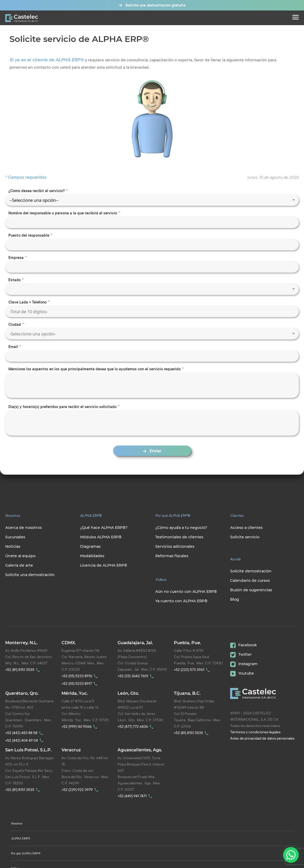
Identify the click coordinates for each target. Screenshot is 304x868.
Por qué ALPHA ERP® (26, 853)
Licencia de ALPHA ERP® (104, 565)
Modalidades (92, 556)
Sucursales (15, 537)
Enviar (152, 451)
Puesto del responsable (29, 235)
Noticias (13, 546)
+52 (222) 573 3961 (193, 669)
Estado (15, 280)
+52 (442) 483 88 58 (25, 733)
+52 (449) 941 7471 (136, 796)
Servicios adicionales (175, 546)
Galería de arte (19, 565)
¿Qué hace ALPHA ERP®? (104, 528)
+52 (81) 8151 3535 (23, 669)
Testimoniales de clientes (179, 537)
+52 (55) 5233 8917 (80, 683)
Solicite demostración (251, 571)
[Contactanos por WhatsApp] (291, 855)
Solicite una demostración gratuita (154, 5)
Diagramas (90, 546)
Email (13, 347)
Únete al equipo (20, 556)
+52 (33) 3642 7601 (137, 676)
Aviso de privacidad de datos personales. (263, 738)
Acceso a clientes (246, 528)
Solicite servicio (245, 537)
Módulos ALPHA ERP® (101, 537)
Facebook (244, 645)
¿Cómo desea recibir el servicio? (37, 191)
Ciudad (15, 324)
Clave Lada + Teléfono (27, 302)
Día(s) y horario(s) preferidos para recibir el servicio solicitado (62, 407)
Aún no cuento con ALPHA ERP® (186, 592)
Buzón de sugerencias (251, 590)
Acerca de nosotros (23, 528)
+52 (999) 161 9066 (80, 726)
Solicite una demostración (30, 575)
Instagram (244, 664)
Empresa (16, 258)
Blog (235, 599)
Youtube (242, 673)
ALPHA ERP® (21, 838)
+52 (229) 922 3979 (81, 790)
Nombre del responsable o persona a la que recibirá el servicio (63, 213)
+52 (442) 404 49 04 (25, 740)
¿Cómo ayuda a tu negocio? (181, 528)
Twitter (241, 654)
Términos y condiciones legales (255, 732)
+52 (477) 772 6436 (136, 726)
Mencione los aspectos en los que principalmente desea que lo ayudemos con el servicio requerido (95, 369)
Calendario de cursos (250, 581)
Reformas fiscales (172, 556)
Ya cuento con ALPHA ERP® (181, 601)
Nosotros (17, 823)
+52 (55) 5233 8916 (81, 676)
